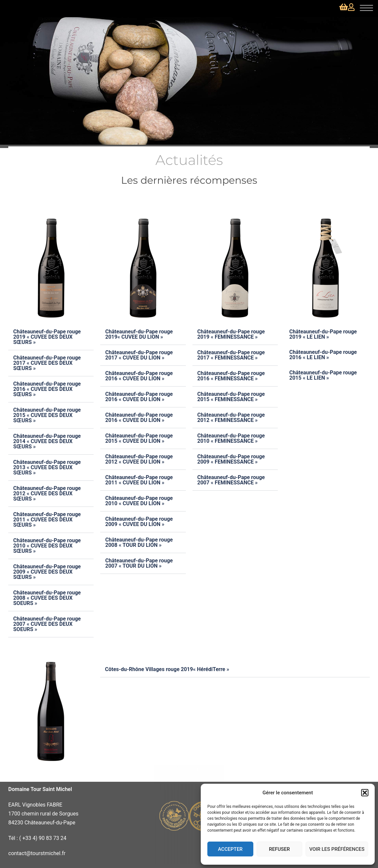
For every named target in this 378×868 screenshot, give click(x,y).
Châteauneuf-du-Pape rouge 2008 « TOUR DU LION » (139, 542)
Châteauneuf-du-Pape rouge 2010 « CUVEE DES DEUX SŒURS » (47, 546)
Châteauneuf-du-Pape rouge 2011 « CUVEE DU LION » (139, 480)
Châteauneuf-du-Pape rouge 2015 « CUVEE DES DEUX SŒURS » (47, 415)
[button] (365, 793)
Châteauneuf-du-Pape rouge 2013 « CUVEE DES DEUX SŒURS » (47, 467)
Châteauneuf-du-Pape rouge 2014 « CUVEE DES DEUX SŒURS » (47, 441)
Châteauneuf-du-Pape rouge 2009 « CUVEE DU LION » (139, 522)
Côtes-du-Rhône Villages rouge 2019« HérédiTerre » (167, 669)
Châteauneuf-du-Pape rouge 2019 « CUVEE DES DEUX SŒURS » (47, 337)
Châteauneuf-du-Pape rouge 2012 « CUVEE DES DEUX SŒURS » (47, 493)
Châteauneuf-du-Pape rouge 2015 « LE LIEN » (323, 375)
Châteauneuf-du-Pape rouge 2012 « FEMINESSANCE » (231, 417)
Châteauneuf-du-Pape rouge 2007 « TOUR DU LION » (139, 563)
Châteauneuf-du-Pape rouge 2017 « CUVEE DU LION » (139, 355)
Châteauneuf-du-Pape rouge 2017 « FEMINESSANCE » (231, 355)
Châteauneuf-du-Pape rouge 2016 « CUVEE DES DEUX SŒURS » (47, 389)
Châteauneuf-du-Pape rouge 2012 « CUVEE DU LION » (139, 459)
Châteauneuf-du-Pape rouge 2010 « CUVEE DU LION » (139, 501)
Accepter (230, 849)
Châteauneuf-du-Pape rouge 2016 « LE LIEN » (323, 355)
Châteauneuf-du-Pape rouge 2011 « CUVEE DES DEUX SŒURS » (47, 520)
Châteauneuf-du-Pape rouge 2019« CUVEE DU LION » (139, 334)
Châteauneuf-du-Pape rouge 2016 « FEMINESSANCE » (231, 376)
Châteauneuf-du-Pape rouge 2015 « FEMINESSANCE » (231, 397)
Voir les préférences (337, 849)
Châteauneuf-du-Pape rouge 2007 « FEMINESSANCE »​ (231, 480)
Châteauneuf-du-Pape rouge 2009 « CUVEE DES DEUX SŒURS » (47, 572)
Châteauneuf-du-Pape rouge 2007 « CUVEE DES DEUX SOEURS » (47, 624)
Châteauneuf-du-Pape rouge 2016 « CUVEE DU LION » (139, 376)
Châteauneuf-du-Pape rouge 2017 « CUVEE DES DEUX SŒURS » (47, 363)
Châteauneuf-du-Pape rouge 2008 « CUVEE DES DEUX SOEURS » (47, 598)
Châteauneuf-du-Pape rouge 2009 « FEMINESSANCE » (231, 459)
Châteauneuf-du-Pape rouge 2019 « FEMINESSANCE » (231, 334)
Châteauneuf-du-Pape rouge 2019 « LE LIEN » (323, 334)
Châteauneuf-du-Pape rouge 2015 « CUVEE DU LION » (139, 438)
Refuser (279, 849)
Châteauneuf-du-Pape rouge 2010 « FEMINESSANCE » (231, 438)
